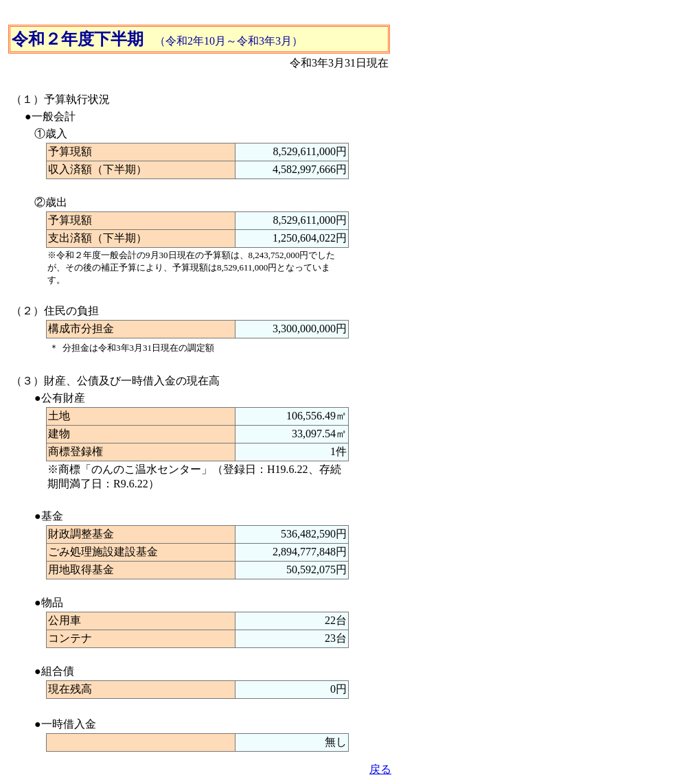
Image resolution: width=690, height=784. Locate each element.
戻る (380, 769)
